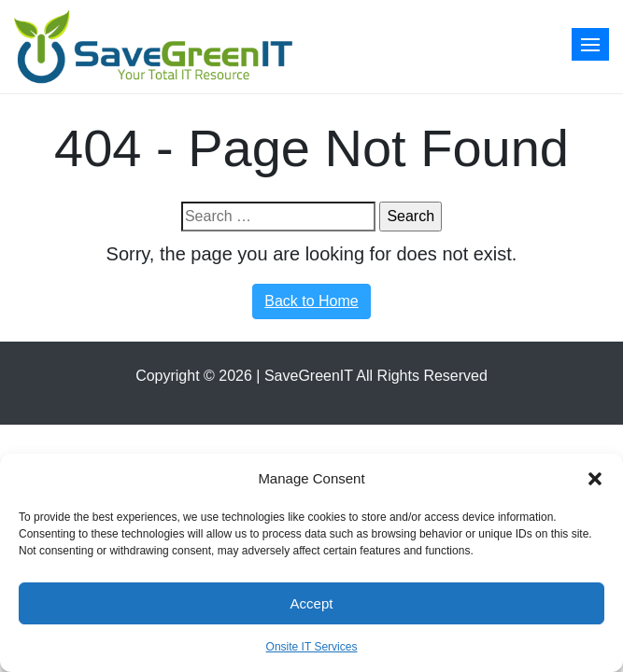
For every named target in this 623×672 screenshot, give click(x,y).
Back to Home (311, 301)
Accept (312, 603)
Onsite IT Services (312, 647)
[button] (595, 479)
